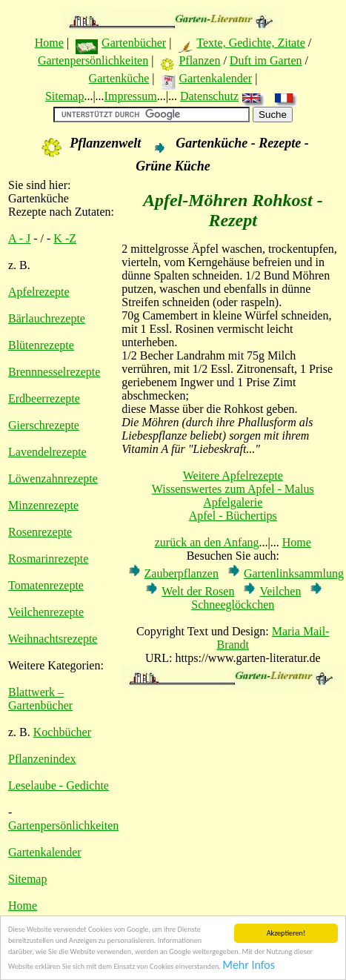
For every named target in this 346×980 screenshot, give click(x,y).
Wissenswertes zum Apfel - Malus (233, 489)
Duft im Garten (266, 60)
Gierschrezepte (44, 425)
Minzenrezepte (43, 505)
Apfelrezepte (39, 292)
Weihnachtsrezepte (53, 639)
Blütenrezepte (41, 345)
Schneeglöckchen (233, 605)
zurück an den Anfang (207, 542)
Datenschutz (209, 96)
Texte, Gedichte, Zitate (250, 43)
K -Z (65, 238)
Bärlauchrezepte (47, 318)
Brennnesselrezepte (54, 372)
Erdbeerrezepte (44, 398)
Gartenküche (119, 78)
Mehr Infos (249, 967)
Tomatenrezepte (46, 585)
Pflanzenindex (42, 759)
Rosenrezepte (40, 532)
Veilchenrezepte (46, 612)
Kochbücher (62, 732)
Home (49, 43)
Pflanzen (199, 60)
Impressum (131, 96)
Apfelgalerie (233, 502)
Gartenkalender (216, 78)
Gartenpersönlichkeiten (93, 60)
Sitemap (64, 96)
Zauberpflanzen (182, 573)
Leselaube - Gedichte (59, 785)
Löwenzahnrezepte (53, 479)
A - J (19, 238)
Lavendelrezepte (47, 452)
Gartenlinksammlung (294, 573)
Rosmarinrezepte (48, 559)
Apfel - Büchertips (233, 516)
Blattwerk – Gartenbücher (40, 699)
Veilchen (280, 591)
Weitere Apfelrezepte (233, 476)
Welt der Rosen (198, 591)
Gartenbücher (134, 43)
